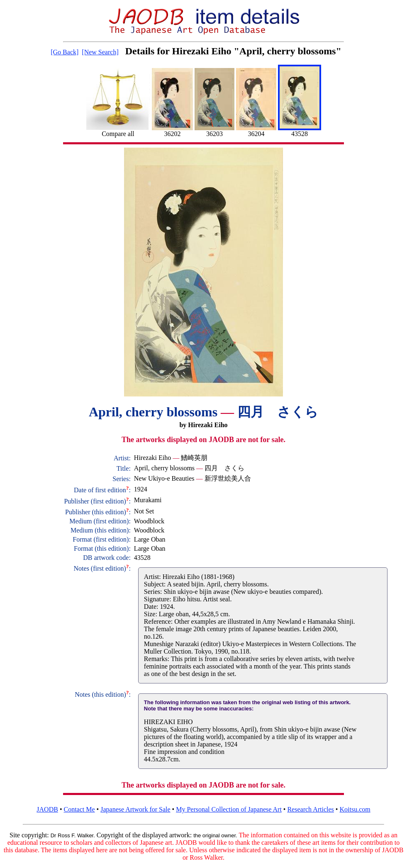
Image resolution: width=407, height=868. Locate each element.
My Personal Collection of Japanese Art (229, 809)
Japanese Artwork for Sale (135, 809)
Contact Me (79, 809)
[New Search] (100, 52)
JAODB (47, 809)
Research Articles (310, 809)
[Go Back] (65, 52)
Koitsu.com (355, 809)
